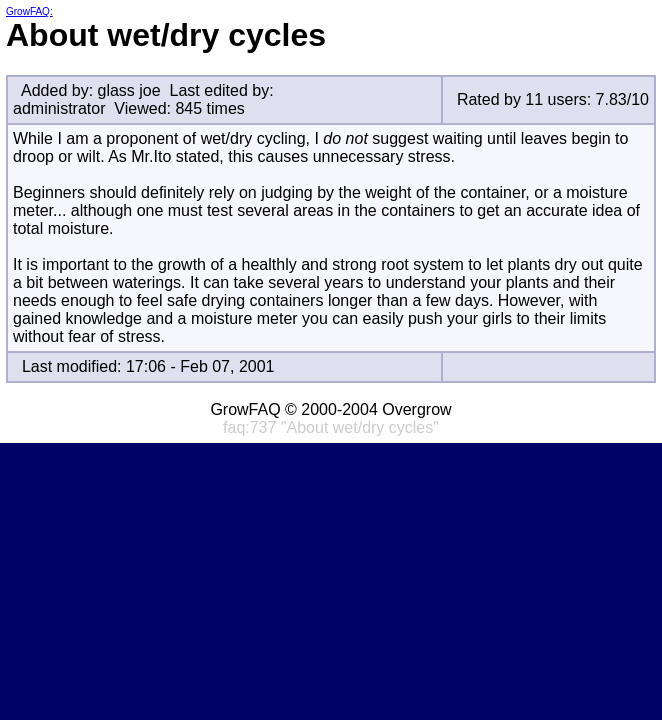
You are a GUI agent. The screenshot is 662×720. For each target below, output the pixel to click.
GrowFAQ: (29, 11)
